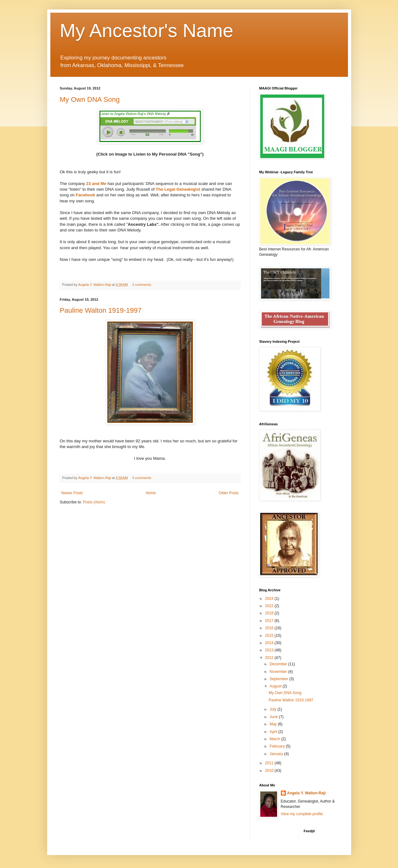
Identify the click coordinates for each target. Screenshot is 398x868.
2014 (270, 643)
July (273, 709)
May (274, 724)
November (279, 672)
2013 (270, 650)
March (275, 739)
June (274, 717)
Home (151, 493)
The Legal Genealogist (178, 189)
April (274, 732)
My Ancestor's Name (147, 31)
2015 (270, 636)
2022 (270, 606)
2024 (270, 599)
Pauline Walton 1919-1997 (101, 310)
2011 (270, 763)
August (276, 686)
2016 (270, 628)
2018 (270, 613)
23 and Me (96, 184)
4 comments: (143, 478)
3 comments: (143, 285)
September (279, 679)
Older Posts (229, 493)
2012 (270, 658)
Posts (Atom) (94, 502)
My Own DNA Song (90, 99)
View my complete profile (302, 814)
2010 (270, 771)
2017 (270, 621)
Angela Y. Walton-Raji (306, 793)
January (277, 754)
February (278, 746)
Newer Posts (72, 493)
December (279, 664)
